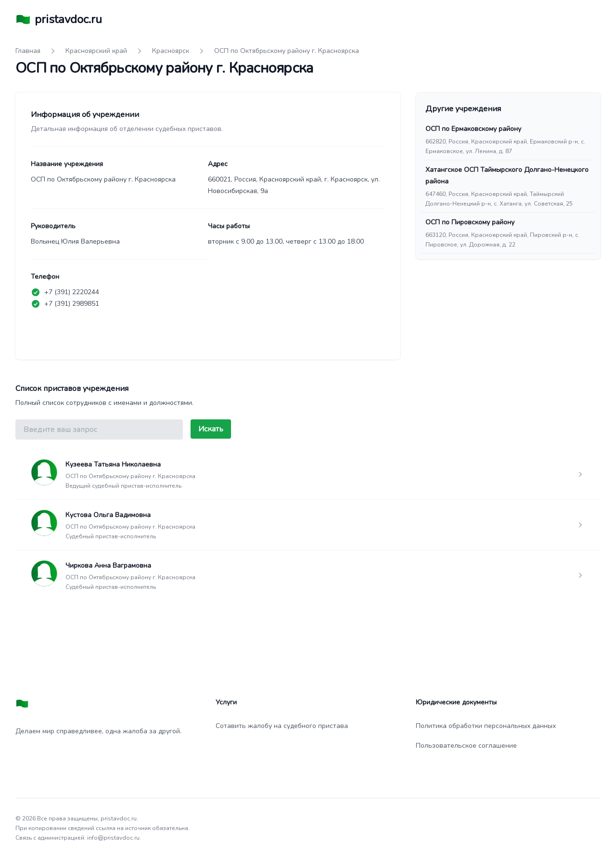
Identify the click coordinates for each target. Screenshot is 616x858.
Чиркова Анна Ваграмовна (108, 565)
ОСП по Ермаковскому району (473, 129)
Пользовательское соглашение (466, 746)
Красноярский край (96, 51)
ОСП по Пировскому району (470, 222)
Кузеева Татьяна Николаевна (113, 464)
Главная (28, 51)
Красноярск (171, 51)
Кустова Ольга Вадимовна (108, 515)
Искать (211, 429)
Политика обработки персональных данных (486, 726)
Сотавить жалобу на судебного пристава (282, 726)
